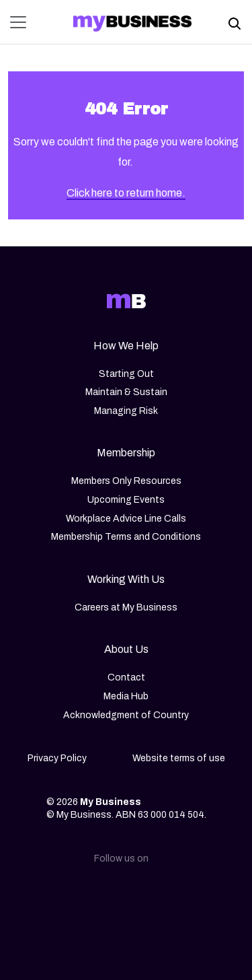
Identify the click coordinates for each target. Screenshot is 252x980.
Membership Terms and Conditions (126, 537)
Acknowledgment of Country (126, 715)
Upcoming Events (126, 500)
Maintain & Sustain (126, 392)
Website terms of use (179, 758)
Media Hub (126, 696)
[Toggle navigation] (22, 22)
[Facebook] (148, 895)
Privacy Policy (57, 758)
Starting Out (126, 374)
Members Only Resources (126, 481)
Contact (126, 677)
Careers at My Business (126, 607)
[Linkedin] (62, 895)
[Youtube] (191, 895)
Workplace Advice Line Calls (126, 519)
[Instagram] (105, 895)
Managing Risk (126, 411)
